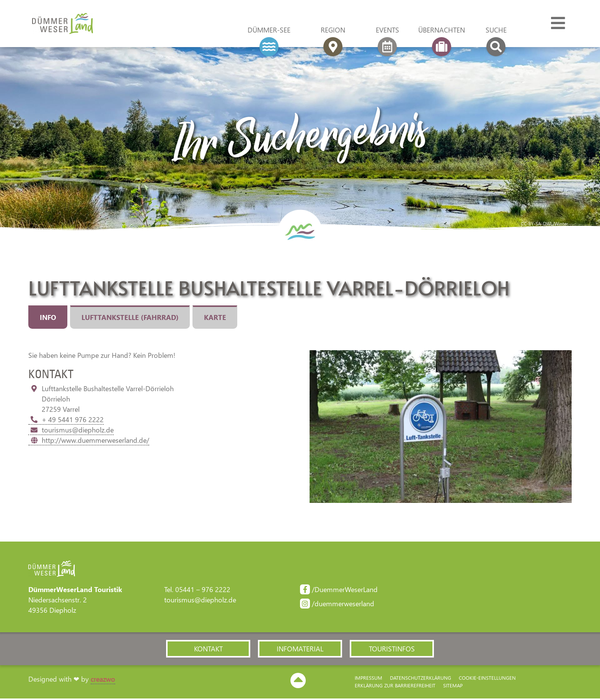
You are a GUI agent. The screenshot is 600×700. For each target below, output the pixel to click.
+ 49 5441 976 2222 (66, 420)
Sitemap (453, 687)
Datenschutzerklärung (421, 679)
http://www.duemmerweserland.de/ (89, 441)
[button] (208, 650)
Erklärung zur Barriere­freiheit (395, 687)
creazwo (103, 680)
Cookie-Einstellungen (487, 679)
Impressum (368, 679)
